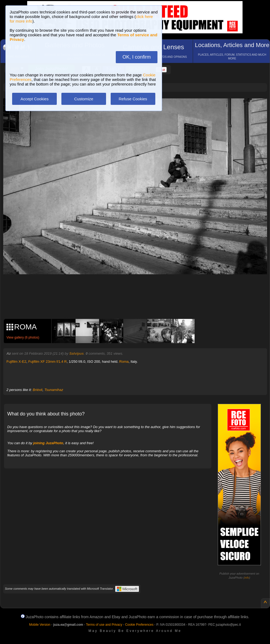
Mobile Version (40, 625)
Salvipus (76, 353)
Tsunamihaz (54, 390)
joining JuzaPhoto (48, 443)
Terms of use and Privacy (104, 625)
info (247, 578)
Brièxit (38, 390)
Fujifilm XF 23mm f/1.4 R (48, 362)
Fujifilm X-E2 (16, 362)
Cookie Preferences (139, 625)
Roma (124, 362)
